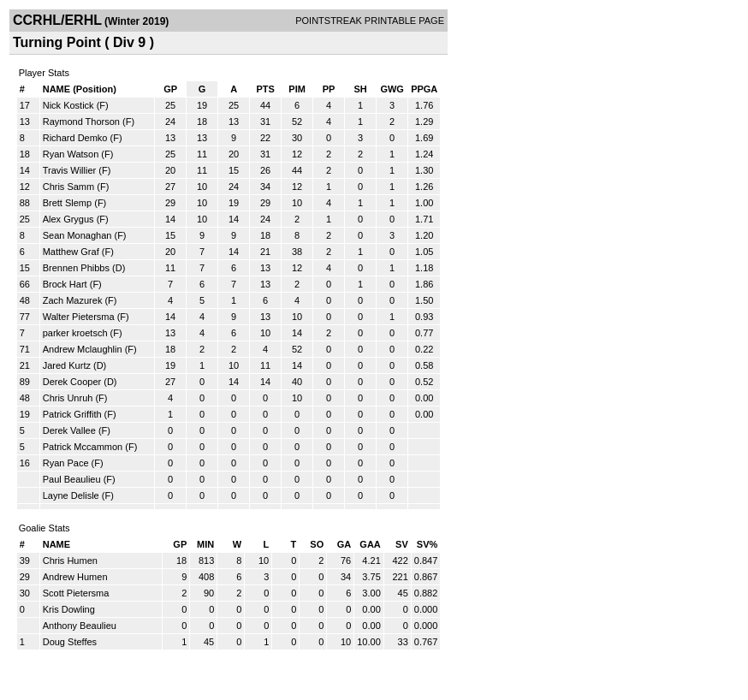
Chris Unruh (68, 398)
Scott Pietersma (76, 593)
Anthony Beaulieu (80, 626)
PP (329, 89)
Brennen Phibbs (76, 268)
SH (360, 89)
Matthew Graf (71, 252)
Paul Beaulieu (72, 479)
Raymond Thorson (81, 122)
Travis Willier (70, 170)
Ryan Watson (71, 154)
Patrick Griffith (72, 414)
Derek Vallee (69, 430)
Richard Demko (75, 138)
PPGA (424, 89)
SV (402, 544)
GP (170, 89)
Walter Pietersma (79, 317)
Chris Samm (69, 187)
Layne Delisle (71, 495)
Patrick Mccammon (83, 447)
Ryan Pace (66, 463)
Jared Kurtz (67, 365)
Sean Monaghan (77, 235)
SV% (427, 544)
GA (344, 544)
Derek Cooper (72, 382)
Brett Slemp (67, 203)
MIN (205, 544)
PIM (297, 89)
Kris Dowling (69, 609)
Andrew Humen (75, 577)
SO (317, 544)
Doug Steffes (70, 642)
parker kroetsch (75, 333)
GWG (392, 89)
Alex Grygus (68, 219)
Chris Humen (70, 561)
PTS (265, 89)
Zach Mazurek (73, 300)
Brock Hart (65, 284)
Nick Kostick (68, 105)
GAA (370, 544)
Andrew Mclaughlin (83, 349)
